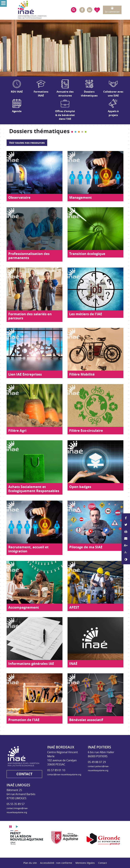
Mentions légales (85, 863)
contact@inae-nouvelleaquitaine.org (64, 774)
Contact (102, 863)
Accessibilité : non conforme (56, 863)
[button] (74, 10)
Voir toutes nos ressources (27, 143)
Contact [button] (24, 774)
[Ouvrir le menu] (3, 3)
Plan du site (30, 863)
